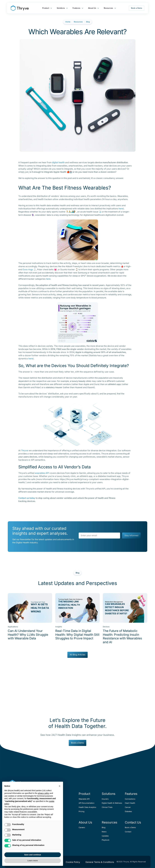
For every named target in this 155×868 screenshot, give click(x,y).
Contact (128, 832)
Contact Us (133, 822)
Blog (88, 22)
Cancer (128, 807)
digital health (58, 162)
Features (76, 8)
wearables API (42, 473)
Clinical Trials (107, 807)
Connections (130, 799)
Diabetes (128, 811)
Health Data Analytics (87, 807)
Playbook (106, 840)
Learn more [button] (33, 861)
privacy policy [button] (44, 793)
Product (46, 8)
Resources (108, 8)
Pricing (82, 811)
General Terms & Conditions (100, 862)
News (104, 832)
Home (68, 22)
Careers (82, 827)
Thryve (25, 450)
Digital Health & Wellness (112, 803)
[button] (60, 786)
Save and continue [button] (33, 855)
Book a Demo (137, 8)
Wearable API (84, 799)
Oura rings (28, 270)
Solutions (61, 8)
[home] (20, 8)
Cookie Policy (73, 862)
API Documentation (87, 803)
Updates (105, 836)
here (121, 209)
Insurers (105, 799)
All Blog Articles (78, 655)
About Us (92, 8)
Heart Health (130, 803)
